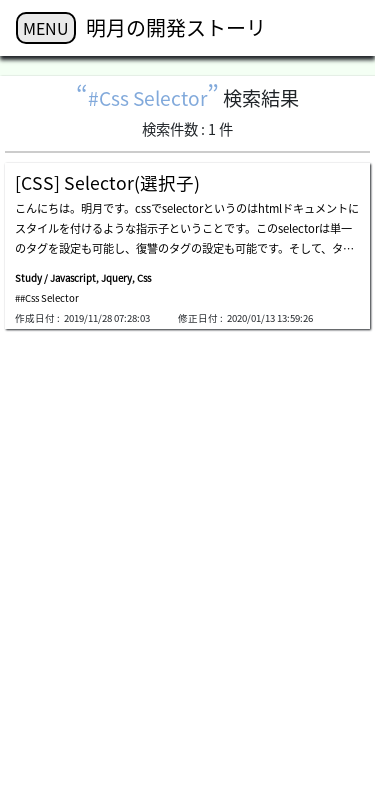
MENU (46, 28)
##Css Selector (47, 298)
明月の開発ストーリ (176, 27)
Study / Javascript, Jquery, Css (83, 278)
